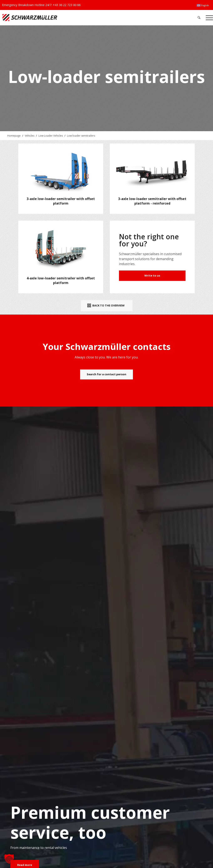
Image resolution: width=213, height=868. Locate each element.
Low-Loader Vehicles (51, 136)
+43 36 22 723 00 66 (67, 5)
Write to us (152, 275)
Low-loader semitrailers (81, 136)
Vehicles (30, 136)
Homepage (14, 136)
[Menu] (208, 18)
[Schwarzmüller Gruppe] (63, 18)
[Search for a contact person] (106, 374)
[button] (9, 859)
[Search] (199, 18)
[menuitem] (203, 5)
